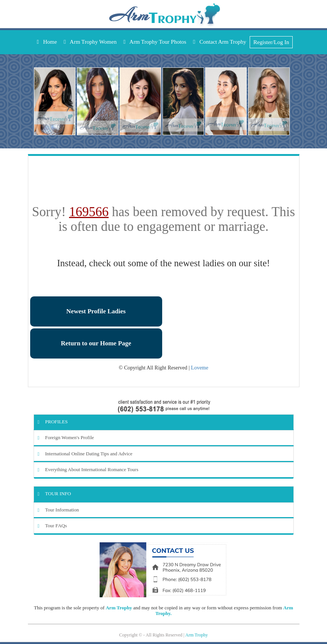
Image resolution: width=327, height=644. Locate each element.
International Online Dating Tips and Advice (85, 454)
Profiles (53, 422)
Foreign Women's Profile (66, 437)
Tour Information (58, 510)
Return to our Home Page (96, 343)
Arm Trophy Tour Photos (155, 42)
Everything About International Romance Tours (88, 469)
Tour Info (54, 494)
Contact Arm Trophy (220, 42)
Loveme (200, 368)
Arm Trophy (119, 608)
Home (47, 42)
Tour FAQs (52, 526)
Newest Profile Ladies (96, 311)
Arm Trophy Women (90, 42)
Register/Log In (271, 42)
